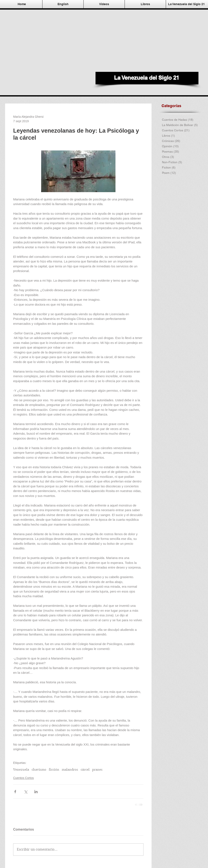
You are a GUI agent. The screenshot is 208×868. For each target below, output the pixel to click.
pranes (97, 770)
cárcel (85, 770)
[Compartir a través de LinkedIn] (36, 792)
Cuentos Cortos (23, 778)
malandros (70, 770)
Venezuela (21, 770)
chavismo (39, 770)
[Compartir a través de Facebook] (15, 792)
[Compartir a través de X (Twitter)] (26, 792)
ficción (54, 770)
